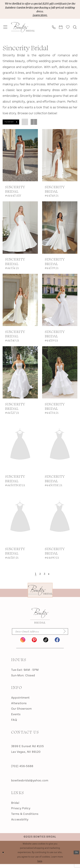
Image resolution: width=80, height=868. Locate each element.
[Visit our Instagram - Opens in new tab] (23, 644)
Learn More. (40, 17)
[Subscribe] (67, 635)
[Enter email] (40, 635)
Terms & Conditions (25, 818)
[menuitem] (5, 30)
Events (16, 718)
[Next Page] (50, 577)
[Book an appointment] (61, 30)
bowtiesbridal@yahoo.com (30, 784)
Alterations (19, 707)
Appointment (20, 701)
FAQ (14, 724)
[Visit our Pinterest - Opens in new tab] (34, 644)
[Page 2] (40, 577)
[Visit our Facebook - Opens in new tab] (57, 644)
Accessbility (20, 823)
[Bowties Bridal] (40, 619)
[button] (5, 30)
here (40, 865)
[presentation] (20, 158)
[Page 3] (45, 577)
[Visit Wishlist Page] (68, 30)
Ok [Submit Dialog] (76, 856)
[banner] (23, 30)
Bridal (15, 807)
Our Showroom (21, 713)
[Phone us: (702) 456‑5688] (54, 30)
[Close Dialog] (4, 856)
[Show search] (75, 30)
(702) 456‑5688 (22, 770)
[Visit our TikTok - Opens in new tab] (46, 644)
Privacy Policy (21, 812)
